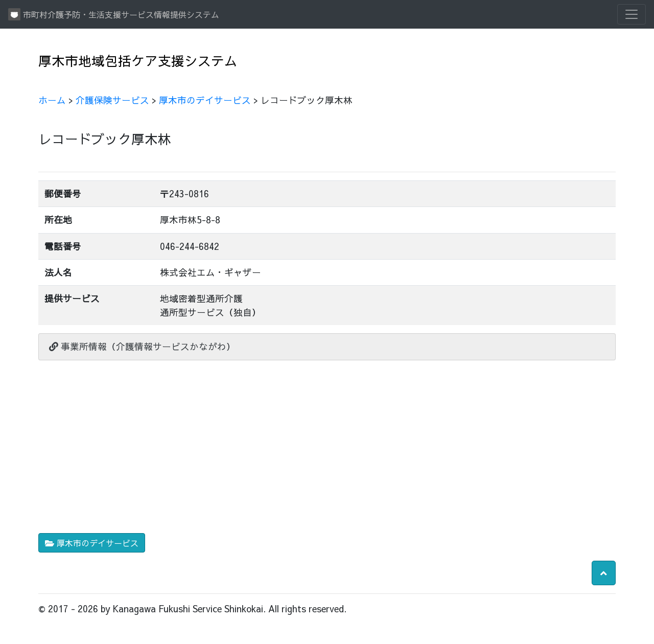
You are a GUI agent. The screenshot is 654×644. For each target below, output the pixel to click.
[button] (604, 573)
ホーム (52, 100)
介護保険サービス (112, 100)
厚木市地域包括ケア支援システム (138, 61)
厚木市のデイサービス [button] (92, 543)
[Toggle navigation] (632, 14)
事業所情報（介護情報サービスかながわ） (142, 346)
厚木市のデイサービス (205, 100)
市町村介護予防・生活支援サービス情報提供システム (114, 14)
